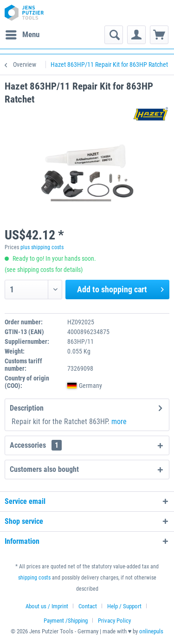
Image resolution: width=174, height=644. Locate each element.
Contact (88, 606)
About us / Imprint (47, 606)
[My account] (136, 35)
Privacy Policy (114, 621)
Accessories (36, 445)
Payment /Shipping (66, 621)
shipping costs (34, 578)
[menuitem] (22, 35)
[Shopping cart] (159, 35)
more (119, 422)
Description (27, 408)
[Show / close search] (114, 35)
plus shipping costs (42, 247)
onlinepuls (151, 631)
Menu (23, 33)
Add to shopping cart (120, 288)
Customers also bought (44, 469)
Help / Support (124, 606)
